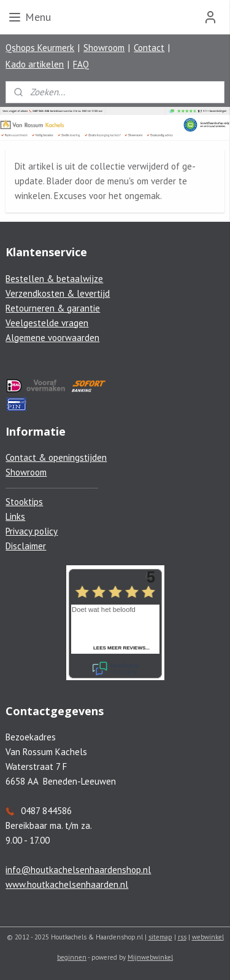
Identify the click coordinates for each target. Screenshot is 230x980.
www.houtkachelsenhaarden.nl (67, 884)
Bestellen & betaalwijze (54, 279)
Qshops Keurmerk (40, 48)
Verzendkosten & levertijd (58, 293)
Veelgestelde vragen (47, 323)
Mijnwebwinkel (150, 957)
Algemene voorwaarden (52, 338)
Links (15, 516)
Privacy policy (32, 531)
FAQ (81, 64)
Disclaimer (26, 546)
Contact (149, 48)
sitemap (160, 937)
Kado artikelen (35, 64)
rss (182, 937)
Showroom (104, 48)
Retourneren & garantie (53, 308)
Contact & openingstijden (56, 457)
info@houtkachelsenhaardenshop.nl (78, 870)
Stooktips (24, 502)
